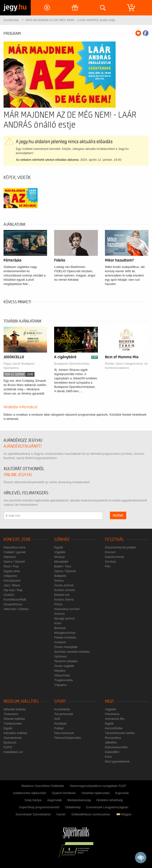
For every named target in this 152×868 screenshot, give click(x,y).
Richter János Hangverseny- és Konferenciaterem (126, 366)
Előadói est (62, 595)
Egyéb (59, 547)
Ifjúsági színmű (64, 618)
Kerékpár (60, 723)
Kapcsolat (122, 793)
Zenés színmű (64, 585)
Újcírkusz (60, 656)
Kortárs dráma (64, 599)
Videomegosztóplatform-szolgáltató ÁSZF (98, 786)
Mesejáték (61, 562)
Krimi (58, 623)
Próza (58, 604)
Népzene (10, 557)
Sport (60, 701)
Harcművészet (64, 733)
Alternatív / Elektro (16, 609)
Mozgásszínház (65, 633)
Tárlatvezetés (13, 723)
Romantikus (113, 738)
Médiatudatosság (79, 800)
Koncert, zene (17, 540)
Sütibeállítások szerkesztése (91, 814)
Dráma (59, 581)
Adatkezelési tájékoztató (30, 793)
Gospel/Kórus (13, 604)
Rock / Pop (11, 566)
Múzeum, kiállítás (21, 701)
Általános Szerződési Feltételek (42, 786)
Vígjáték (60, 552)
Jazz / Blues (12, 585)
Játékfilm (111, 742)
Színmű (59, 614)
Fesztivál (115, 540)
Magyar (124, 814)
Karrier (61, 814)
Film (108, 566)
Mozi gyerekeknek (117, 761)
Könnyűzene (12, 581)
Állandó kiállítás (14, 719)
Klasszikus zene (15, 547)
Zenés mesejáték (66, 647)
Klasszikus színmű (67, 609)
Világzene (10, 576)
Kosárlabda (62, 709)
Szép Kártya (33, 800)
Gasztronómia (115, 557)
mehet (118, 515)
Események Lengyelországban (107, 807)
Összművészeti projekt (120, 547)
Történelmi (11, 714)
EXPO (8, 747)
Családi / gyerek (15, 552)
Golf (57, 719)
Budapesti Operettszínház (72, 364)
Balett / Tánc (63, 566)
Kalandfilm (112, 752)
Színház (62, 540)
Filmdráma (112, 714)
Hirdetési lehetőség (110, 800)
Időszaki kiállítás (15, 709)
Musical (59, 557)
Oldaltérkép (73, 807)
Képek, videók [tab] (17, 178)
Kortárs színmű (64, 590)
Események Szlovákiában (33, 814)
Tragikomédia (63, 680)
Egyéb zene (12, 571)
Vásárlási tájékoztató (96, 793)
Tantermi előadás (66, 661)
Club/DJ (9, 595)
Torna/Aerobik (64, 714)
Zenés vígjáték (64, 666)
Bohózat (60, 628)
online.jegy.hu (18, 475)
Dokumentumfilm (117, 747)
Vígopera (60, 685)
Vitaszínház (62, 675)
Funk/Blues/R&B (15, 599)
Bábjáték (60, 576)
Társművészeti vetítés (120, 733)
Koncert (110, 552)
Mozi (109, 701)
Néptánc (60, 671)
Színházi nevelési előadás (72, 652)
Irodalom (60, 642)
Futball (59, 728)
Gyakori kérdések (64, 793)
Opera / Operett (14, 562)
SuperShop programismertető (39, 807)
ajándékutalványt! (23, 446)
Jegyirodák (54, 800)
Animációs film (115, 719)
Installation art (13, 752)
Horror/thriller (114, 728)
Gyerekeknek (13, 738)
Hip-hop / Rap (13, 590)
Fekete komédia (65, 637)
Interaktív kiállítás (15, 733)
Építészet (10, 742)
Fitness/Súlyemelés (67, 738)
